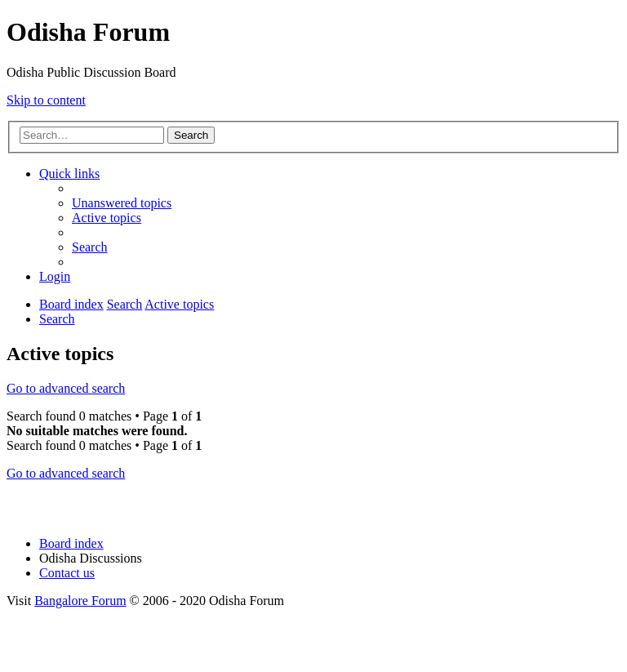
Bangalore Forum (80, 601)
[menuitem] (122, 203)
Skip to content (46, 100)
